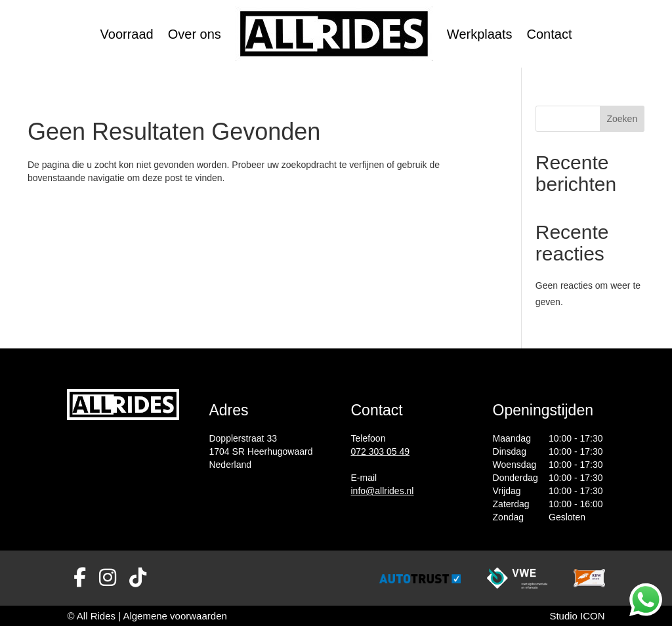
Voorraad (127, 34)
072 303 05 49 (381, 451)
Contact (550, 34)
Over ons (195, 34)
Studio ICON (577, 616)
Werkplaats (480, 34)
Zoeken (622, 119)
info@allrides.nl (383, 491)
